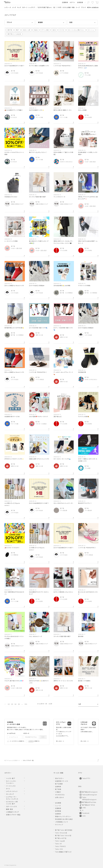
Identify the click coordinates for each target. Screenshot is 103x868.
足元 (55, 30)
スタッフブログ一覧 (28, 761)
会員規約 (31, 741)
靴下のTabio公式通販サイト (12, 761)
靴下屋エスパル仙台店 (15, 34)
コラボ (62, 30)
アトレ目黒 (46, 30)
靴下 (18, 30)
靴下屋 (10, 30)
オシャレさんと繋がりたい (77, 30)
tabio (36, 30)
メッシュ (91, 30)
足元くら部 (27, 30)
